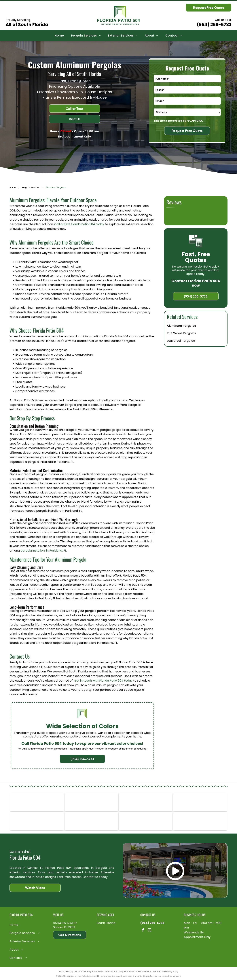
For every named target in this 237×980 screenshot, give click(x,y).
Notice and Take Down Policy (137, 971)
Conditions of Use (113, 971)
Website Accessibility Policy (165, 971)
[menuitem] (59, 35)
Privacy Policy (65, 971)
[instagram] (149, 931)
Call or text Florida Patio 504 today (79, 224)
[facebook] (143, 931)
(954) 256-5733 (214, 25)
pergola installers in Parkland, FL (43, 551)
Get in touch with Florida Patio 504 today (103, 681)
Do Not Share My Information (89, 971)
